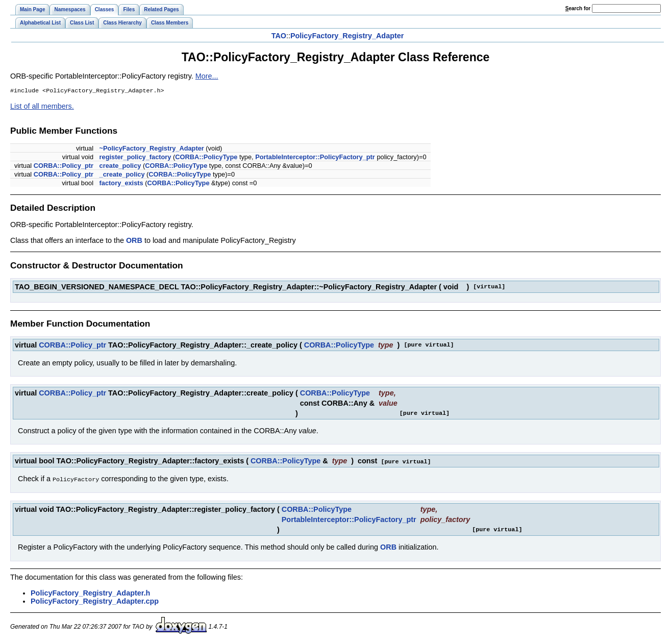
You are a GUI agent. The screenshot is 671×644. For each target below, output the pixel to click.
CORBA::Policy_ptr (64, 167)
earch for (578, 8)
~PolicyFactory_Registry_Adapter (152, 149)
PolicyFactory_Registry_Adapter (347, 36)
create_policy (120, 167)
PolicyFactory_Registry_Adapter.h (90, 593)
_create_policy (122, 175)
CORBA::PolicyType (206, 158)
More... (207, 76)
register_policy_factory (135, 158)
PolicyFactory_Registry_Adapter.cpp (95, 601)
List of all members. (42, 107)
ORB (134, 241)
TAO (279, 36)
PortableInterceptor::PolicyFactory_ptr (315, 158)
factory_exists (121, 184)
